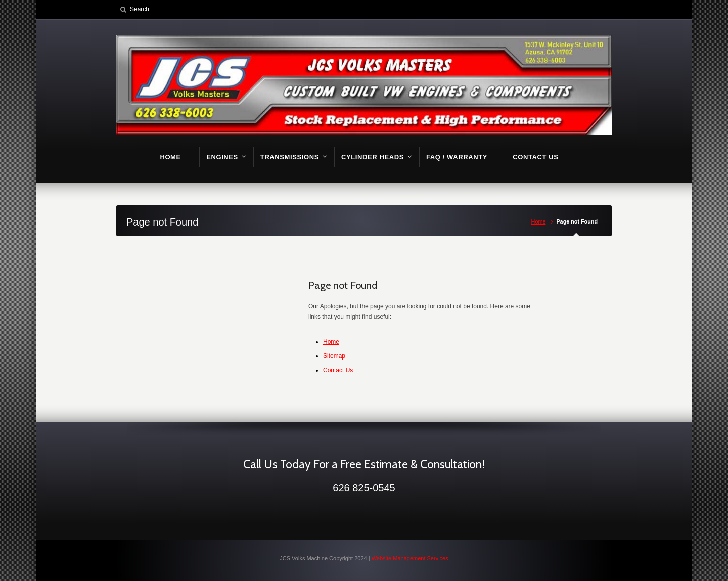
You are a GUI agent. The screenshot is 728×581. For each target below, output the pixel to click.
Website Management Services (410, 558)
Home (539, 221)
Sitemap (334, 356)
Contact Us (338, 370)
